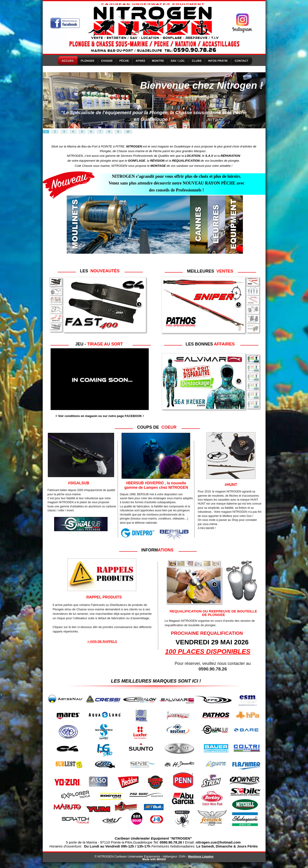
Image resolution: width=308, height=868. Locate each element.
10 (128, 132)
